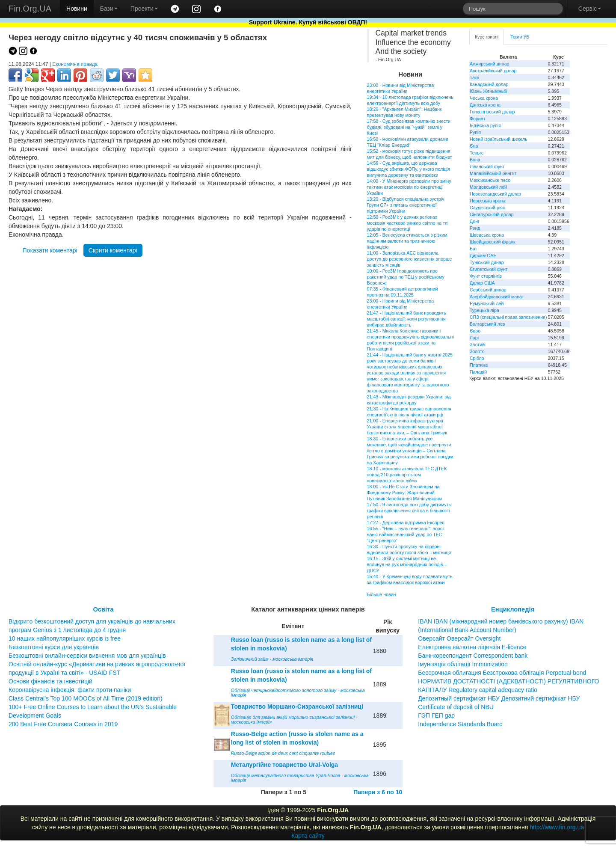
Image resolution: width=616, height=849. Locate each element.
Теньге (477, 153)
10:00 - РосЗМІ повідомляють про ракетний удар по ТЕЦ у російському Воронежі (406, 277)
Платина (479, 365)
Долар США (482, 283)
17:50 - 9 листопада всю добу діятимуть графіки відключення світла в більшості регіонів (409, 511)
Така (475, 77)
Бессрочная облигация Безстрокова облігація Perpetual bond (502, 673)
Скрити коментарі (113, 250)
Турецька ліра (484, 310)
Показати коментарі (50, 250)
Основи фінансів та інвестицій (50, 681)
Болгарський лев (487, 324)
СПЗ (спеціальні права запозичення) (508, 317)
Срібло (477, 358)
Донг (475, 221)
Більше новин (382, 594)
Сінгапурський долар (492, 214)
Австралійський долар (493, 71)
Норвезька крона (487, 201)
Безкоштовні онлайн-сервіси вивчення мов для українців (87, 656)
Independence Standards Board (460, 724)
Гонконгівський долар (492, 112)
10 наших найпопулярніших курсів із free (65, 638)
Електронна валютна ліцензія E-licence (472, 647)
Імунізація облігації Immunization (463, 664)
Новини (77, 9)
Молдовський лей (488, 187)
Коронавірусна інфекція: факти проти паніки (70, 690)
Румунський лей (487, 303)
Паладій (478, 372)
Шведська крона (487, 235)
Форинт (478, 119)
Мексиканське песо (490, 180)
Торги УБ (520, 37)
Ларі (474, 338)
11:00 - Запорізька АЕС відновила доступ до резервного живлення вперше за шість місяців (410, 259)
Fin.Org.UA (30, 9)
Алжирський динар (490, 64)
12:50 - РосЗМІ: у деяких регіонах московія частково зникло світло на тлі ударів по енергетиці (408, 223)
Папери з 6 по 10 (378, 792)
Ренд (475, 228)
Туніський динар (487, 262)
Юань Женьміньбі (489, 91)
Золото (477, 351)
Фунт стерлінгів (486, 276)
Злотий (477, 344)
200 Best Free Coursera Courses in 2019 (63, 724)
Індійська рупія (485, 125)
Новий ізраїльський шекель (499, 139)
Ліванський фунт (487, 166)
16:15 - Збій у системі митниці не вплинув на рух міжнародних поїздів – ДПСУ (407, 564)
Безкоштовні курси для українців (54, 647)
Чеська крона (484, 98)
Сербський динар (488, 290)
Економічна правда (75, 64)
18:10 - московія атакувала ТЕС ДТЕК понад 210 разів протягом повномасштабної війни (407, 475)
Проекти (144, 9)
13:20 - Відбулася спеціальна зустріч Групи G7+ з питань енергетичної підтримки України (406, 205)
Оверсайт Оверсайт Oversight (459, 638)
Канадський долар (489, 84)
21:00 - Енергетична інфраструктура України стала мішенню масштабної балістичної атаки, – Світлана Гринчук (407, 427)
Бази (109, 9)
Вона (475, 160)
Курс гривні (487, 37)
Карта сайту (308, 836)
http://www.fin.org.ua (557, 827)
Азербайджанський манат (497, 297)
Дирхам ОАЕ (483, 255)
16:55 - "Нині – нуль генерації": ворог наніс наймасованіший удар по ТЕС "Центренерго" (406, 534)
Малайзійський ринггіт (493, 173)
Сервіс (590, 9)
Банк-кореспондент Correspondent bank (473, 656)
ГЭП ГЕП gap (436, 715)
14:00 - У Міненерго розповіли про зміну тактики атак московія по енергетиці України (409, 187)
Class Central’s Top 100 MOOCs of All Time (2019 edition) (86, 698)
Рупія (475, 132)
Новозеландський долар (495, 194)
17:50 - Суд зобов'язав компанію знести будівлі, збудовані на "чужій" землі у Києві (409, 127)
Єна (474, 146)
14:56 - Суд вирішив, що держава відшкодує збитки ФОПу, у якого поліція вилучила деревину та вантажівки (409, 169)
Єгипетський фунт (489, 269)
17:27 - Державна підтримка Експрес (406, 522)
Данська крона (485, 105)
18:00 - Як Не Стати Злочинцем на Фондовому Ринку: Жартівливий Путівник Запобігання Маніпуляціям (405, 493)
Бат (474, 249)
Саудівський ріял (487, 208)
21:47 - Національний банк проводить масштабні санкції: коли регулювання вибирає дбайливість (407, 319)
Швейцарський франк (493, 242)
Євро (475, 331)
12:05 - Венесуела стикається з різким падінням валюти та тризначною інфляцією (407, 241)
